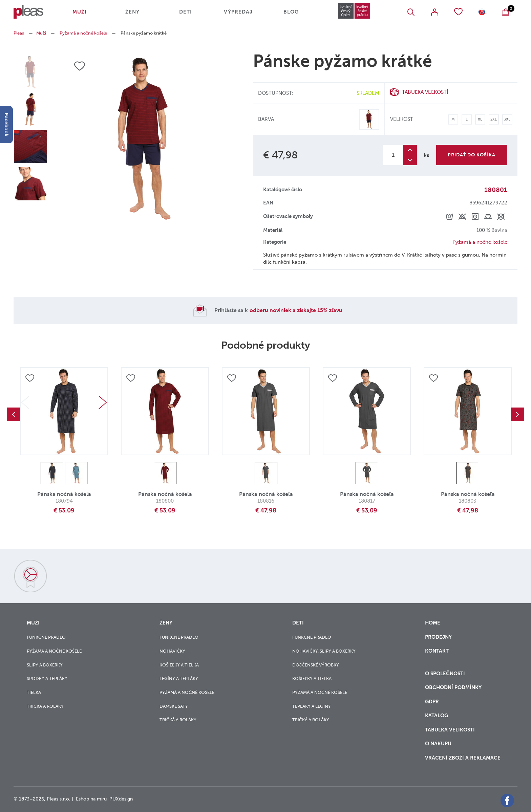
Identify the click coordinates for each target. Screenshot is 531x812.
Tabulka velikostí (451, 730)
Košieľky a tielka (179, 665)
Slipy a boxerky (45, 665)
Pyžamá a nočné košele (83, 33)
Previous (14, 414)
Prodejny (438, 637)
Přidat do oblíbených (30, 378)
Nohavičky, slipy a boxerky (324, 651)
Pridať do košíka (472, 155)
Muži (80, 12)
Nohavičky (172, 651)
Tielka (34, 692)
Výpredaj (238, 12)
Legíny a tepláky (179, 678)
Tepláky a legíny (312, 706)
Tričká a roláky (45, 706)
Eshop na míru (91, 799)
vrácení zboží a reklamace (463, 758)
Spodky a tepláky (47, 678)
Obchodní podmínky (453, 687)
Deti (186, 12)
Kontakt (437, 655)
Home (433, 623)
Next (103, 402)
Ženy (132, 12)
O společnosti (446, 674)
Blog (291, 12)
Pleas (19, 33)
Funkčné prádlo (46, 637)
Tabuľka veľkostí (425, 92)
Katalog (437, 716)
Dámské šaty (174, 706)
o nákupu (438, 744)
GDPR (433, 702)
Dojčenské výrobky (316, 665)
